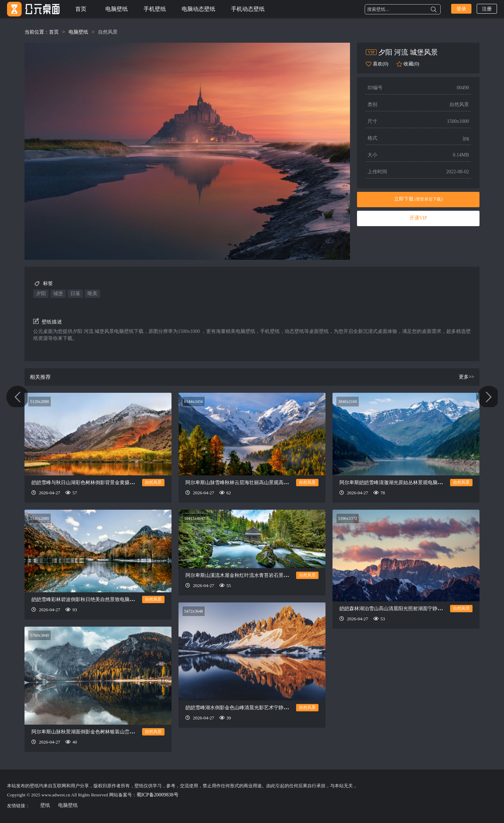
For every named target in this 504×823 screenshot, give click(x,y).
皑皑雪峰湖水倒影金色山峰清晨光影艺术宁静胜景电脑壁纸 (249, 708)
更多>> (467, 377)
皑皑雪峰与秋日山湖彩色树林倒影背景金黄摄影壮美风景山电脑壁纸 (105, 483)
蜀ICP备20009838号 (157, 795)
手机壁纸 (155, 9)
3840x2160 (348, 402)
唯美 (92, 294)
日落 (75, 294)
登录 (461, 9)
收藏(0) (411, 64)
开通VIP (418, 218)
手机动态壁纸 (248, 9)
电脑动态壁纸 (198, 9)
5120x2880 (40, 402)
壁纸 (45, 805)
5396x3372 (348, 518)
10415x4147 (195, 518)
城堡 (58, 294)
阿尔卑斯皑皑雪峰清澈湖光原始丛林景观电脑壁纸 (393, 483)
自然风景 (108, 32)
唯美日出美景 (486, 412)
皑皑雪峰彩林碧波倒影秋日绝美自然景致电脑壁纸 (85, 599)
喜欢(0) (380, 64)
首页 (81, 9)
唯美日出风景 (18, 412)
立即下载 (418, 199)
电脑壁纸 (117, 9)
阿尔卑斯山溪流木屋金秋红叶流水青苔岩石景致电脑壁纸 (247, 575)
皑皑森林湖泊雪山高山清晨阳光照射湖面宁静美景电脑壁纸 (403, 609)
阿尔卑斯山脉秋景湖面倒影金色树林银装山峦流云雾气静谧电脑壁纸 (105, 732)
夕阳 (41, 294)
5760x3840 (40, 635)
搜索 (434, 9)
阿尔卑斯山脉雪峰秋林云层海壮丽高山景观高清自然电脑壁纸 (252, 483)
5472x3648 (194, 611)
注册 (487, 9)
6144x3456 (194, 402)
